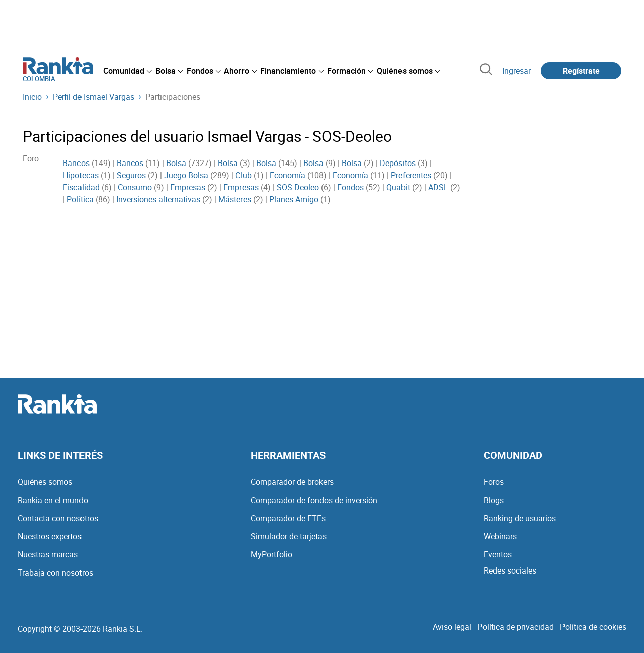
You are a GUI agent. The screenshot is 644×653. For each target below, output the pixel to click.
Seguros (131, 175)
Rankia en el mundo (53, 500)
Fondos (350, 187)
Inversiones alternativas (158, 199)
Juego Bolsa (186, 175)
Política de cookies (593, 627)
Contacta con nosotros (58, 518)
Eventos (498, 554)
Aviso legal (452, 627)
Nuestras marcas (48, 554)
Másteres (235, 199)
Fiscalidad (81, 187)
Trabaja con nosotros (55, 573)
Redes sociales (510, 570)
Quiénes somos (45, 482)
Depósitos (398, 163)
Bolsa (176, 163)
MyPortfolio (271, 554)
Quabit (398, 187)
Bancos (76, 163)
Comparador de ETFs (288, 518)
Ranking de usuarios (520, 518)
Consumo (135, 187)
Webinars (500, 536)
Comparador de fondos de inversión (314, 500)
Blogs (494, 500)
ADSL (438, 187)
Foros (494, 482)
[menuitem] (127, 71)
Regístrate (581, 71)
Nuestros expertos (50, 536)
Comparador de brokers (292, 482)
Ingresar (516, 71)
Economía (288, 175)
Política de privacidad (516, 627)
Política (80, 199)
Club (244, 175)
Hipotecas (81, 175)
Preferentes (411, 175)
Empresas (188, 187)
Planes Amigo (294, 199)
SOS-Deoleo (298, 187)
